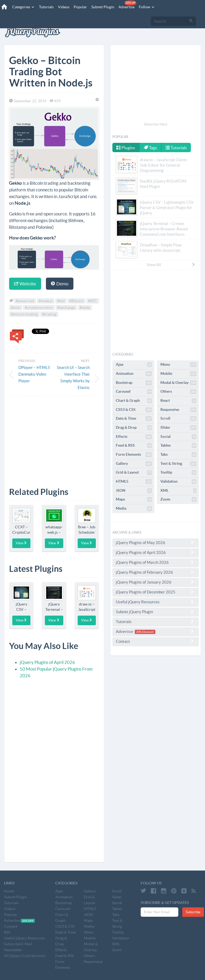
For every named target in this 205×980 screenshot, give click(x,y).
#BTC (93, 301)
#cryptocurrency (39, 308)
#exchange (66, 308)
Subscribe (193, 912)
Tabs (178, 455)
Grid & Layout (134, 473)
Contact (156, 641)
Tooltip (178, 473)
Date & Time (134, 419)
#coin (16, 308)
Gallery (134, 464)
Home (9, 891)
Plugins (126, 148)
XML (178, 491)
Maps (134, 499)
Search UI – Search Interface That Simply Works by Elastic (73, 377)
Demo (60, 284)
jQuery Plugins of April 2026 (47, 662)
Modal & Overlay (178, 383)
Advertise (127, 5)
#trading (49, 314)
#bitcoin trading (24, 314)
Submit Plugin (103, 7)
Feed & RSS (134, 446)
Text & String (178, 464)
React (178, 401)
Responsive (178, 410)
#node (85, 308)
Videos (64, 7)
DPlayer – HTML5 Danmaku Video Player (34, 374)
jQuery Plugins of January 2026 (156, 582)
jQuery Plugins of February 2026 (156, 572)
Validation (178, 482)
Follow (147, 7)
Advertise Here (156, 124)
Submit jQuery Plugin (156, 612)
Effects (134, 437)
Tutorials (46, 7)
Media (134, 509)
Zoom (178, 499)
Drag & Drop (134, 428)
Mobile (178, 374)
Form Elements (134, 455)
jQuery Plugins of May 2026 (156, 542)
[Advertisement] (54, 438)
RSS (7, 932)
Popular (80, 7)
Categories (23, 7)
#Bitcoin (76, 301)
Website (25, 284)
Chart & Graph (134, 401)
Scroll (178, 419)
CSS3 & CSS (134, 410)
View (21, 543)
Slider (178, 428)
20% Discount (145, 632)
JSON (134, 491)
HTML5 (134, 482)
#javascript (25, 301)
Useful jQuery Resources (156, 602)
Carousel (134, 392)
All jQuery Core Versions (25, 956)
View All (171, 265)
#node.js (46, 301)
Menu (178, 365)
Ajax (134, 365)
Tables (178, 446)
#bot (61, 301)
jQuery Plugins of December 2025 (156, 592)
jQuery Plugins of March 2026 (156, 562)
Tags (150, 148)
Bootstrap (134, 383)
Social (178, 437)
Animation (134, 374)
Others (178, 392)
